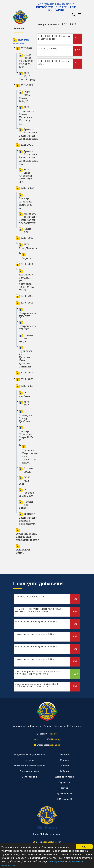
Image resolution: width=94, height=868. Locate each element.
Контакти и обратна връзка (29, 766)
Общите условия (56, 861)
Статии (65, 788)
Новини (65, 760)
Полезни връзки (29, 771)
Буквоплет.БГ (65, 793)
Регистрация (29, 777)
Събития (65, 766)
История (29, 760)
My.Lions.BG (65, 799)
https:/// (47, 734)
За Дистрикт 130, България (29, 755)
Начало (65, 755)
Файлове (65, 771)
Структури (65, 782)
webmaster (47, 745)
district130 (47, 739)
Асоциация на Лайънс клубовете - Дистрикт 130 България (56, 7)
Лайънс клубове (65, 777)
